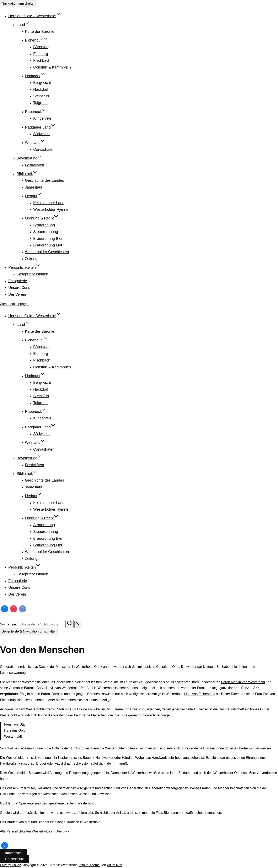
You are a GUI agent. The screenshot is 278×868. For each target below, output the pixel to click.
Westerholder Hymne (51, 210)
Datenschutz (14, 859)
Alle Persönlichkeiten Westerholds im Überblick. (35, 831)
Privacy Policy (10, 865)
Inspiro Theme (89, 865)
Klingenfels (42, 118)
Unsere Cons (19, 288)
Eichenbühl (36, 40)
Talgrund (40, 103)
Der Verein (17, 294)
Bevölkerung (29, 158)
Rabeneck (36, 112)
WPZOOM (115, 865)
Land (23, 25)
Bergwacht (42, 83)
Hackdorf (41, 89)
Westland (35, 143)
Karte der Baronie (40, 32)
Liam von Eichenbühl (200, 694)
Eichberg (41, 54)
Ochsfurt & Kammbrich (52, 67)
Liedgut (33, 196)
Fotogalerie (18, 281)
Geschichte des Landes (44, 180)
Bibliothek (27, 174)
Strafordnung (44, 225)
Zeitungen (33, 259)
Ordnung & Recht (42, 218)
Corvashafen (44, 150)
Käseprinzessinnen (32, 274)
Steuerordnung (46, 232)
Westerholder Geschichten (47, 252)
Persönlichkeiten (24, 267)
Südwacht (41, 134)
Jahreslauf (34, 187)
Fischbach (42, 60)
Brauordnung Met (48, 245)
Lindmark (35, 76)
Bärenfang (42, 47)
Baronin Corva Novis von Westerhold (51, 688)
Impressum (13, 853)
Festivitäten (34, 165)
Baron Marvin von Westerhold (243, 682)
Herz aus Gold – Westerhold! (34, 16)
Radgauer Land (40, 127)
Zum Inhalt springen (15, 304)
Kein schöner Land (49, 203)
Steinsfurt (41, 96)
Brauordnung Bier (48, 239)
